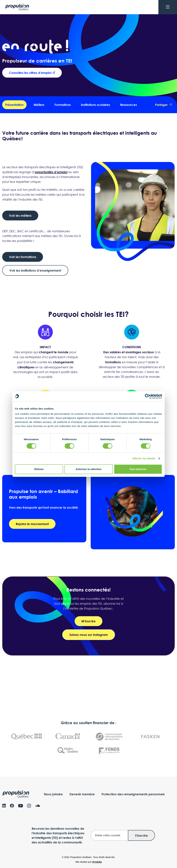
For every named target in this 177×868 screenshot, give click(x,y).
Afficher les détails (144, 458)
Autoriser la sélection (89, 469)
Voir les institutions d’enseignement (35, 270)
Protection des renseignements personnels (133, 794)
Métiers (39, 105)
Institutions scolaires (95, 105)
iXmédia (97, 862)
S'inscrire (141, 835)
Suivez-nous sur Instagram (89, 635)
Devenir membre (82, 794)
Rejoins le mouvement (32, 524)
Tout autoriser (138, 469)
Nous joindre (53, 794)
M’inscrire (88, 621)
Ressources (129, 105)
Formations (63, 105)
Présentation (14, 105)
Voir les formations (23, 257)
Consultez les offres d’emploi (32, 73)
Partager (164, 105)
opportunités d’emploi (51, 172)
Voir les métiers (20, 216)
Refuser (39, 469)
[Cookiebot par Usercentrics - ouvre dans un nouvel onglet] (147, 396)
